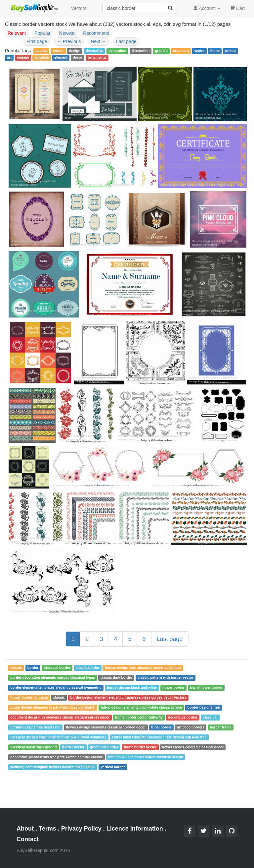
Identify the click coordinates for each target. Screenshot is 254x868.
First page (37, 41)
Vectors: (79, 8)
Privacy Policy (81, 829)
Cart (237, 8)
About (25, 829)
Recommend (96, 33)
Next (98, 41)
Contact (28, 839)
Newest (67, 33)
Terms (47, 829)
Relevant (17, 33)
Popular (42, 33)
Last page (126, 41)
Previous (69, 41)
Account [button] (207, 8)
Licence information (135, 829)
